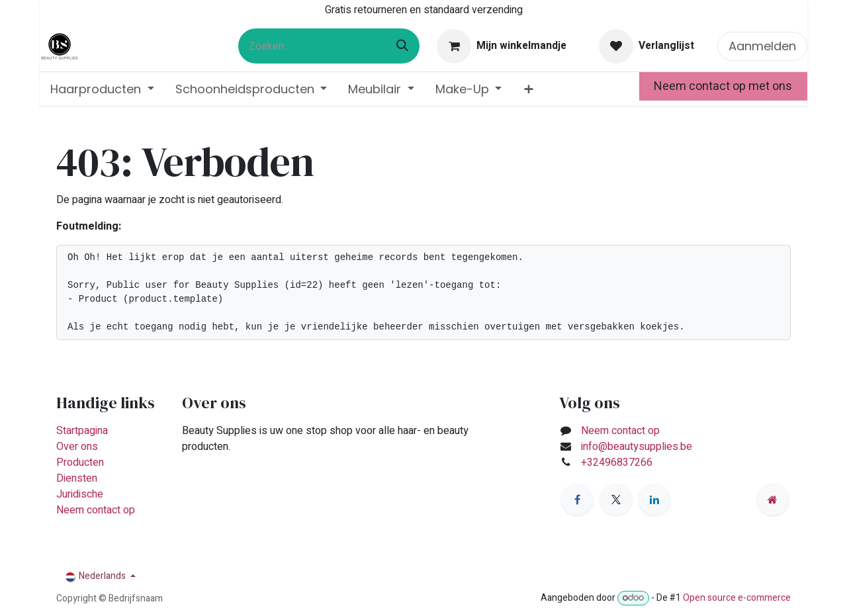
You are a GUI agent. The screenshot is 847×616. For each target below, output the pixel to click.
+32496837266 (618, 462)
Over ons (77, 447)
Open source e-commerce (737, 598)
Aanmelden (762, 46)
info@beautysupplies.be (637, 447)
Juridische (80, 494)
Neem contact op (96, 510)
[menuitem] (102, 89)
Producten (80, 462)
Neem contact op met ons (723, 86)
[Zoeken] (402, 46)
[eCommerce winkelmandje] (502, 46)
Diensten (77, 478)
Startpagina (82, 431)
